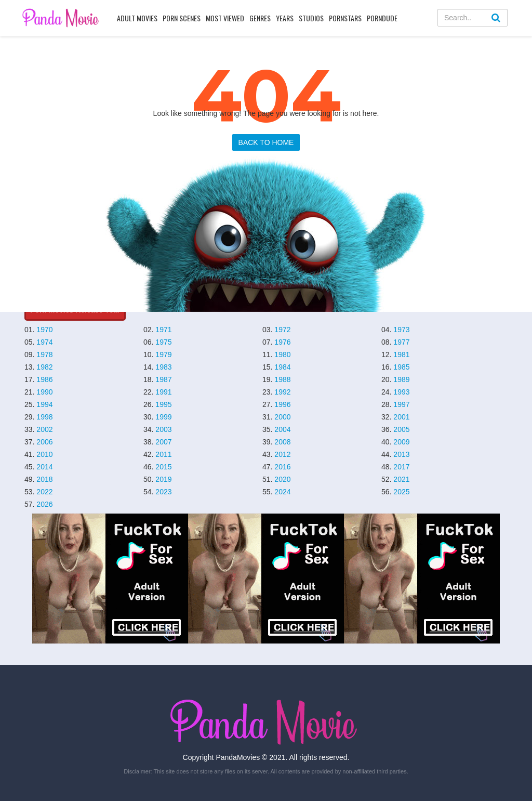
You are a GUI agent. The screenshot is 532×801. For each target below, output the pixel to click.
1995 (163, 404)
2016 (282, 467)
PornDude (382, 18)
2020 (282, 479)
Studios (311, 18)
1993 (401, 392)
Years (285, 18)
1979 (163, 354)
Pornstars (345, 18)
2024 (282, 492)
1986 (44, 379)
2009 (401, 442)
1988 (282, 379)
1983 (163, 367)
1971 (163, 330)
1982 (44, 367)
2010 (44, 454)
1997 (401, 404)
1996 (282, 404)
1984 (282, 367)
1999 (163, 417)
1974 (44, 342)
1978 (44, 354)
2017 (401, 467)
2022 (44, 492)
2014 (44, 467)
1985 (401, 367)
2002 (44, 429)
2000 (282, 417)
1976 (282, 342)
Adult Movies (137, 18)
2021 (401, 479)
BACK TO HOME (266, 142)
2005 (401, 429)
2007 (163, 442)
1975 (163, 342)
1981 (401, 354)
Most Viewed (225, 18)
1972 (282, 330)
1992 (282, 392)
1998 (44, 417)
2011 (163, 454)
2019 (163, 479)
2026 (44, 504)
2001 (401, 417)
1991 (163, 392)
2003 (163, 429)
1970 (44, 330)
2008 (282, 442)
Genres (260, 18)
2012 (282, 454)
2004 (282, 429)
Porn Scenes (182, 18)
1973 (401, 330)
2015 (163, 467)
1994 (44, 404)
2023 (163, 492)
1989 (401, 379)
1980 (282, 354)
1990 (44, 392)
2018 (44, 479)
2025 (401, 492)
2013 (401, 454)
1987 (163, 379)
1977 (401, 342)
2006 (44, 442)
